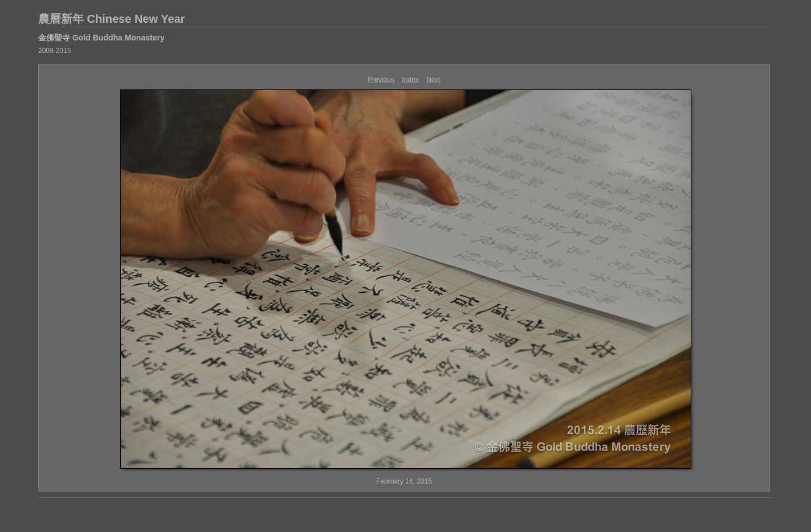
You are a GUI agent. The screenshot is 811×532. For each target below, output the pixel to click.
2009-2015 (54, 51)
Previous (381, 80)
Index (410, 80)
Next (433, 80)
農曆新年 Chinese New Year (112, 19)
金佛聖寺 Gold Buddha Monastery (101, 38)
